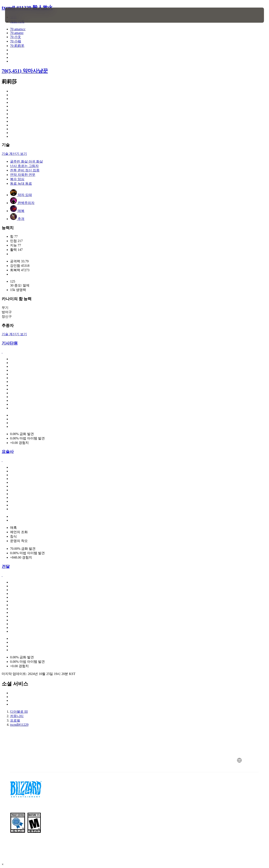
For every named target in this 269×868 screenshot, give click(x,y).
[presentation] (18, 15)
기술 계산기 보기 (14, 154)
